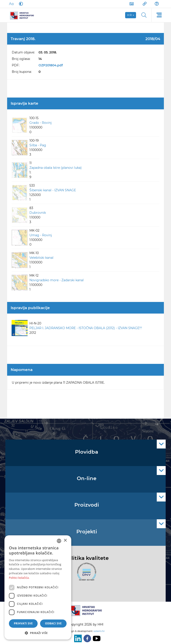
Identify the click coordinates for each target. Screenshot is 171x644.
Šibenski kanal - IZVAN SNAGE (53, 190)
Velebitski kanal (41, 258)
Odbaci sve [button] (53, 623)
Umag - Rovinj (41, 235)
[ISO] (85, 574)
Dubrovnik (38, 213)
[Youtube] (96, 638)
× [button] (65, 541)
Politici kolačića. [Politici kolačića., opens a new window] (19, 578)
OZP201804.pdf (51, 65)
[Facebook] (86, 638)
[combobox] (59, 541)
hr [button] (130, 15)
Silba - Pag (38, 145)
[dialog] (38, 587)
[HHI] (24, 15)
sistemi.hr (99, 631)
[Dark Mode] (20, 4)
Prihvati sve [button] (23, 623)
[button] (38, 633)
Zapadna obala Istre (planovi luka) (56, 168)
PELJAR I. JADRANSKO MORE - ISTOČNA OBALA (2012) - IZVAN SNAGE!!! (86, 328)
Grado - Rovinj (41, 123)
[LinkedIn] (77, 638)
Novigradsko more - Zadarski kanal (57, 280)
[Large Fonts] (11, 4)
